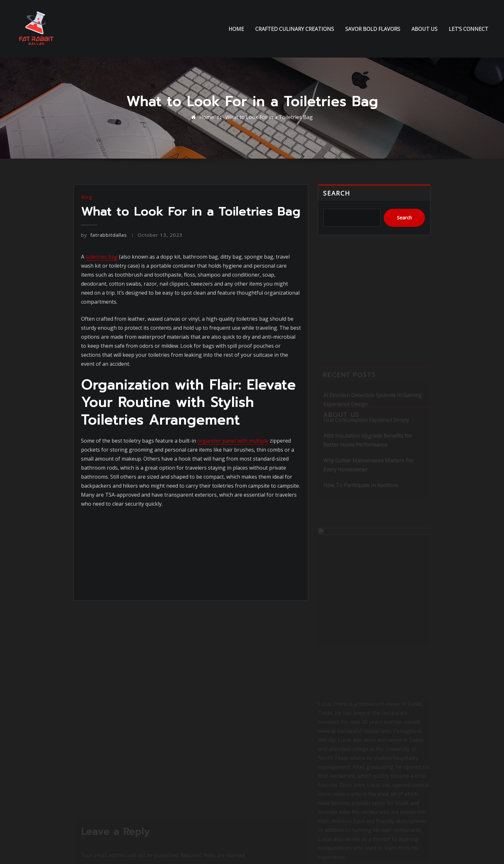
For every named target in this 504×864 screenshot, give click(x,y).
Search (337, 193)
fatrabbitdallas (104, 235)
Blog (87, 197)
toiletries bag (102, 257)
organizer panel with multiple (233, 441)
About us (424, 29)
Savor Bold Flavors (373, 29)
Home (236, 29)
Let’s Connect (468, 29)
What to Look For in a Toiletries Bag (269, 117)
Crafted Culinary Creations (295, 29)
